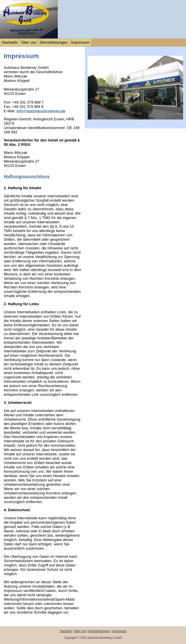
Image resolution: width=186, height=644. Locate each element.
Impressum (80, 42)
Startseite (10, 42)
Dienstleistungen (54, 42)
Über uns (29, 42)
